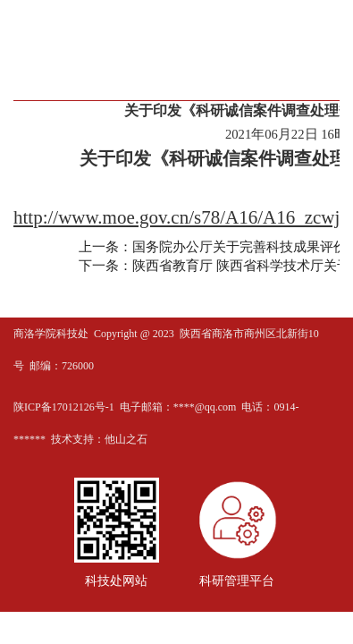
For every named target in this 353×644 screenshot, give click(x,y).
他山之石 (126, 439)
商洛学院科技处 (51, 334)
